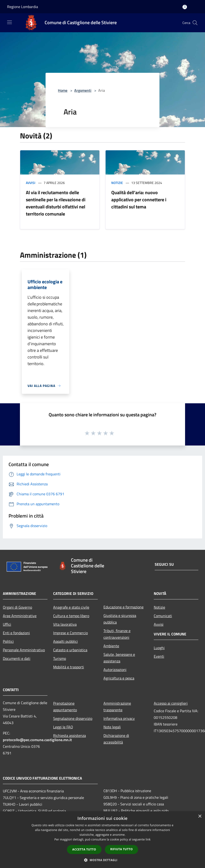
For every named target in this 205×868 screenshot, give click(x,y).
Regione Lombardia (23, 7)
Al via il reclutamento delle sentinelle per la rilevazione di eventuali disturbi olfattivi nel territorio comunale (56, 203)
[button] (102, 860)
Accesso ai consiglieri (171, 703)
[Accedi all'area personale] (185, 7)
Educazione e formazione (123, 607)
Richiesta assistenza (70, 735)
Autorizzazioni (115, 670)
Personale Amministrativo (24, 650)
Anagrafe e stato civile (71, 607)
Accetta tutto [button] (84, 849)
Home (63, 90)
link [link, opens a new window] (148, 839)
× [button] (200, 816)
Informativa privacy (119, 718)
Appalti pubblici (65, 641)
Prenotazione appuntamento (65, 707)
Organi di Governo (17, 607)
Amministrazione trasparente (117, 707)
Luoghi (159, 648)
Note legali (112, 727)
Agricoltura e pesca (119, 678)
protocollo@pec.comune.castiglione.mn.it (37, 740)
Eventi (159, 656)
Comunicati (163, 616)
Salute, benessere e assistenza (119, 658)
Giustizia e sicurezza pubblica (120, 619)
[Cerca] (195, 23)
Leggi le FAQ (63, 727)
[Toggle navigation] (9, 22)
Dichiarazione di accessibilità (116, 739)
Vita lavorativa (65, 624)
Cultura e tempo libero (71, 616)
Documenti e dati (17, 658)
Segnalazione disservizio (73, 718)
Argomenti (83, 90)
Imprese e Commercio (70, 633)
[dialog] (102, 840)
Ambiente (111, 646)
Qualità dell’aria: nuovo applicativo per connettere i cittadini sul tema (139, 200)
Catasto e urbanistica (70, 650)
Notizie (117, 183)
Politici (8, 641)
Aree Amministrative (20, 616)
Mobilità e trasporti (69, 667)
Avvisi (31, 183)
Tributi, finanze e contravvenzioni (117, 634)
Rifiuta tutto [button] (122, 849)
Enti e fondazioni (16, 633)
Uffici (7, 624)
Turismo (60, 658)
